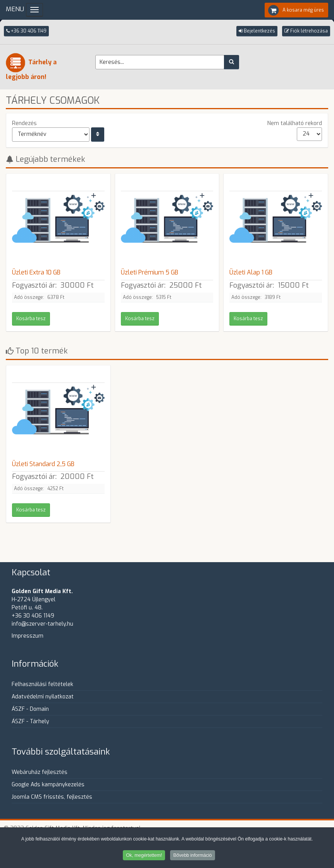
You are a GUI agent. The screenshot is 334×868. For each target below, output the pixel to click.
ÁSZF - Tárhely (30, 721)
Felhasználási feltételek (42, 684)
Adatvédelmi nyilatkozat (43, 697)
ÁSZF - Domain (30, 709)
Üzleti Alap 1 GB (251, 272)
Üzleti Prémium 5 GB (150, 272)
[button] (257, 31)
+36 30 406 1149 (26, 31)
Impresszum (28, 636)
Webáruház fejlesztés (40, 772)
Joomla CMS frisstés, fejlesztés (52, 797)
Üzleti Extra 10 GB (36, 272)
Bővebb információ (192, 856)
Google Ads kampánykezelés (48, 785)
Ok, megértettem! (144, 856)
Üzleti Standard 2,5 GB (43, 464)
